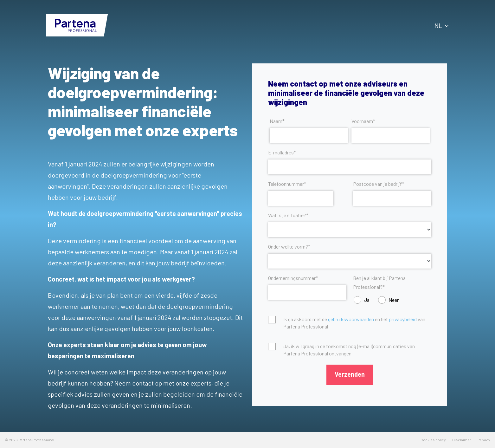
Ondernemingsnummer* (293, 278)
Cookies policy (433, 440)
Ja (367, 300)
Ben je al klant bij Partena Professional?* (379, 282)
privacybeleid (403, 319)
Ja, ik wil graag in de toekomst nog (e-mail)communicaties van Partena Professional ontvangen (349, 350)
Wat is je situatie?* (288, 215)
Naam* (277, 121)
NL (441, 25)
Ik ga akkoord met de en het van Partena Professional (354, 323)
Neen (394, 300)
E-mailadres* (282, 152)
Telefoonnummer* (287, 184)
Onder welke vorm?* (289, 247)
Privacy (484, 440)
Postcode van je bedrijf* (379, 184)
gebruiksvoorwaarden (351, 319)
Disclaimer (462, 440)
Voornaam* (363, 121)
